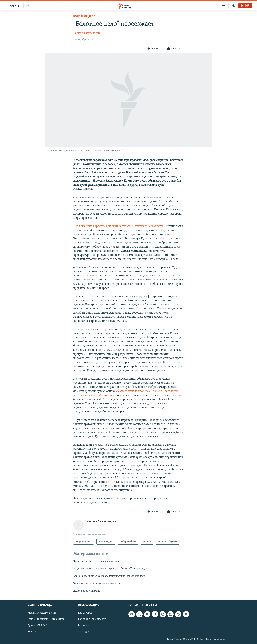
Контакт (32, 632)
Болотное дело (84, 16)
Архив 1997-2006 (37, 625)
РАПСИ (111, 482)
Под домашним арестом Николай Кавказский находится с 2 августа (118, 226)
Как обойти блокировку (92, 619)
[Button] (155, 49)
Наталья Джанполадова (87, 33)
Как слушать (85, 613)
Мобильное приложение (42, 613)
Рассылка (84, 625)
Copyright (84, 632)
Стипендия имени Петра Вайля (46, 619)
